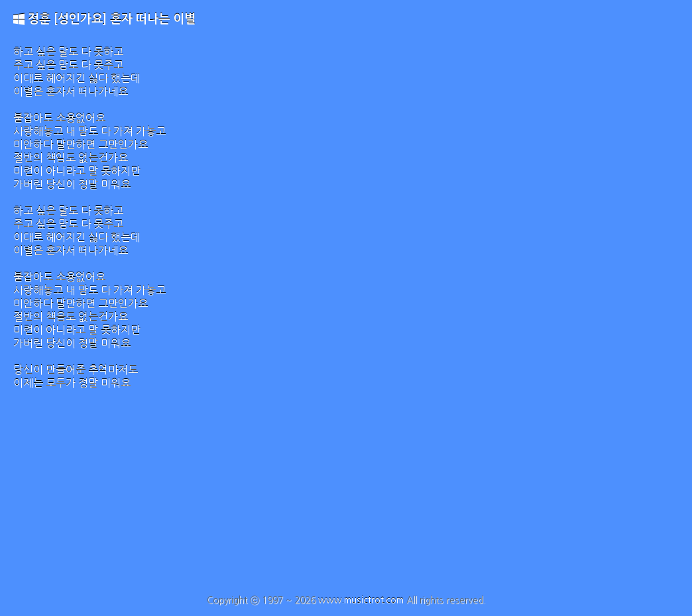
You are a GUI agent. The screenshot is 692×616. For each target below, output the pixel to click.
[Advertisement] (346, 495)
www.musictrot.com (361, 600)
